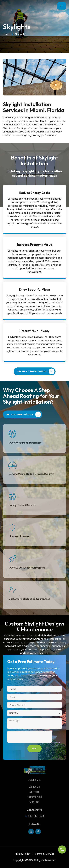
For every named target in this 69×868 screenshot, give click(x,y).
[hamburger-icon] (62, 6)
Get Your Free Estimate (24, 414)
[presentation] (30, 737)
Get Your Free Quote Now (36, 371)
